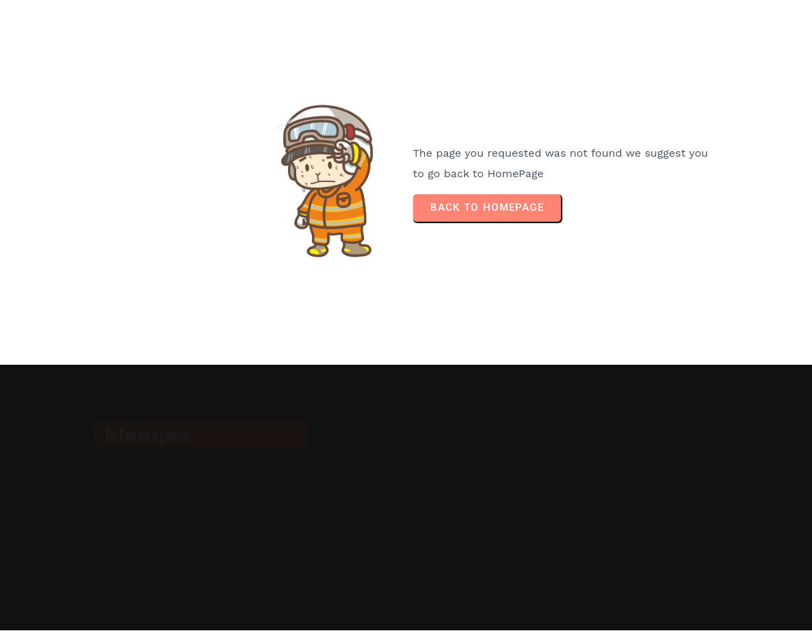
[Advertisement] (633, 498)
